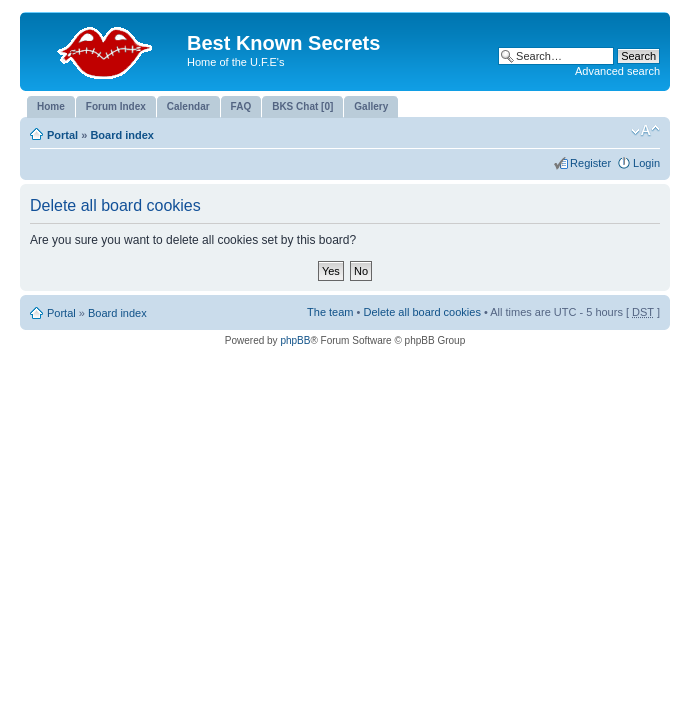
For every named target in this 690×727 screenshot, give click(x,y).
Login (646, 163)
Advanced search (617, 71)
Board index (122, 135)
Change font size (645, 131)
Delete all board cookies (421, 312)
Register (590, 163)
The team (330, 312)
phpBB (295, 340)
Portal (62, 135)
